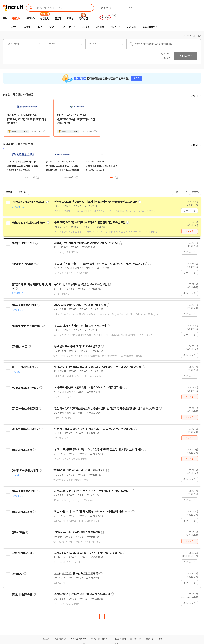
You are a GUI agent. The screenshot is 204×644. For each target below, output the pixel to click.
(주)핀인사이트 (19, 347)
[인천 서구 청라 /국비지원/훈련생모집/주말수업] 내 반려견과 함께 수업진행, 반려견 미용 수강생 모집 (106, 408)
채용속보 (85, 27)
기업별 (40, 27)
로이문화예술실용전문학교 (25, 388)
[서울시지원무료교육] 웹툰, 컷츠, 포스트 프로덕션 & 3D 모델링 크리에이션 (92, 491)
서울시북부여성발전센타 (24, 305)
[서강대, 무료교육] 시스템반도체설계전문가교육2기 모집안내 (86, 243)
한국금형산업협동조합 (23, 367)
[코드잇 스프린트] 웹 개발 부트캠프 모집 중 (76, 574)
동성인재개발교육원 (22, 450)
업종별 (52, 27)
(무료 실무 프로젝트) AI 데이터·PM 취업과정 (77, 346)
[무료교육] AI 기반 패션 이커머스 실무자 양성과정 (80, 326)
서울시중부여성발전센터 (24, 491)
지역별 (14, 27)
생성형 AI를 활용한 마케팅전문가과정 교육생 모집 (80, 305)
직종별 (27, 27)
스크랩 (45, 132)
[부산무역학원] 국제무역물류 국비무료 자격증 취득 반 (82, 594)
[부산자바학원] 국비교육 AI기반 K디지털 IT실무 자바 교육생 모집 (88, 553)
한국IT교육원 (18, 533)
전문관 (113, 27)
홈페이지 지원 (189, 211)
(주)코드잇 (17, 574)
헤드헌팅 (100, 27)
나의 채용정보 (149, 27)
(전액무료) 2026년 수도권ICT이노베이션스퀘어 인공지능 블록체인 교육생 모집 (95, 202)
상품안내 (194, 96)
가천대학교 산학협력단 (23, 264)
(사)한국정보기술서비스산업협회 (28, 202)
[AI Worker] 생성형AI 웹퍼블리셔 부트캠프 (77, 532)
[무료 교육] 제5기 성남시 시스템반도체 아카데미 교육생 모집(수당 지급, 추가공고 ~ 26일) (100, 264)
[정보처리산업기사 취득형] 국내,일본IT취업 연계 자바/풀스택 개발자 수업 (92, 512)
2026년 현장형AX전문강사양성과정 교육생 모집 (79, 470)
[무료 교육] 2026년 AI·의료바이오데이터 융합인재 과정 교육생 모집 (89, 222)
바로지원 (189, 231)
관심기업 (22, 192)
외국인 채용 (131, 27)
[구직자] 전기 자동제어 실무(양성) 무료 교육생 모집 (80, 284)
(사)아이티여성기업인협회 (25, 471)
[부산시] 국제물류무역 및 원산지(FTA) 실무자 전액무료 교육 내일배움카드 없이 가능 (98, 450)
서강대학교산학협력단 (23, 243)
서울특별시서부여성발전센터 (26, 326)
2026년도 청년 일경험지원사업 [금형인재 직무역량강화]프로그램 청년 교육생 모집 (97, 367)
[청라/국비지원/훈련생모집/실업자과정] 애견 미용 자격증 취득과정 (88, 388)
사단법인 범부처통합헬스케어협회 (28, 223)
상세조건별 (67, 27)
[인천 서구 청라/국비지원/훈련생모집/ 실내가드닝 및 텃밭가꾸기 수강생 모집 (93, 429)
